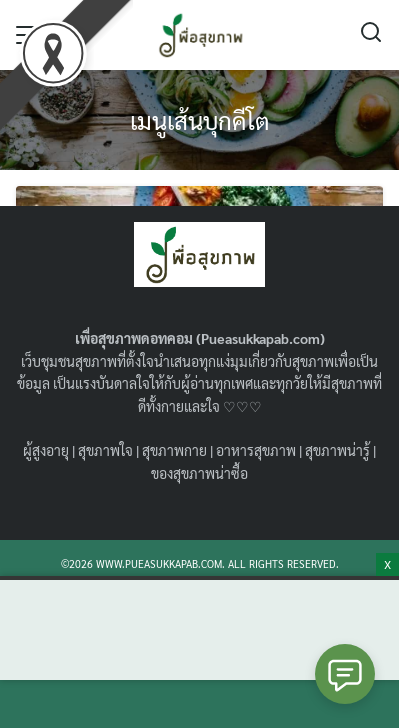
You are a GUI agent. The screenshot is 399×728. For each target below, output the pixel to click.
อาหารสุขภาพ (256, 450)
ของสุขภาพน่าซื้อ (199, 473)
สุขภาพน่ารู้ (337, 450)
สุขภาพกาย (174, 450)
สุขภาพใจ (105, 450)
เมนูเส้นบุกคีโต (200, 120)
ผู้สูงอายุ (46, 450)
